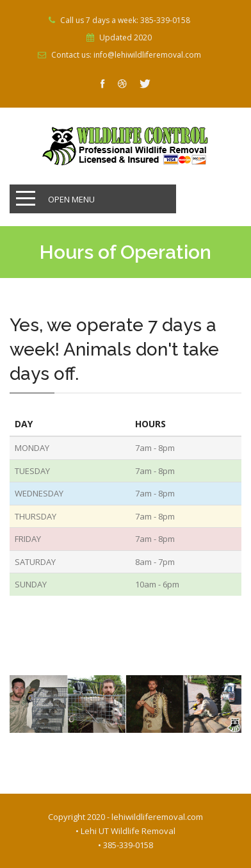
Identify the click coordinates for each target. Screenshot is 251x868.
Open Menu (71, 199)
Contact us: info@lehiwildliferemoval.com (126, 55)
